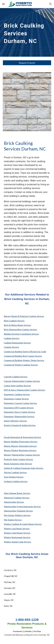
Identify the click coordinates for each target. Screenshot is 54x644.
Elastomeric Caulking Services (17, 394)
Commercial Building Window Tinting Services (24, 360)
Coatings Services (11, 347)
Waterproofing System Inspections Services (22, 507)
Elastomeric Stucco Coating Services (20, 412)
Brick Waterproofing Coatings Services (20, 330)
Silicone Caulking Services (15, 472)
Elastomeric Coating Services (16, 399)
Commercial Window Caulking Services (21, 365)
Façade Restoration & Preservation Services (22, 437)
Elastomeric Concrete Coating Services (20, 403)
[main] (27, 32)
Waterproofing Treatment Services (18, 511)
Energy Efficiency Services (15, 421)
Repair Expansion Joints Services (18, 464)
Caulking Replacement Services (17, 343)
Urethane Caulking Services (16, 481)
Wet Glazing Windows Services (17, 515)
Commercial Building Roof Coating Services (23, 356)
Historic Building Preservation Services (21, 442)
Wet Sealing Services (13, 520)
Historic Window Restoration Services (20, 450)
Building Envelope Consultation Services (21, 334)
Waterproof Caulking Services (17, 498)
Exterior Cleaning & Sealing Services (20, 425)
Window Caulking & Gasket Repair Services (23, 524)
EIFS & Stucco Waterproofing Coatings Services (24, 390)
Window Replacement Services (17, 537)
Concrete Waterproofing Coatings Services (22, 381)
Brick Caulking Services (14, 321)
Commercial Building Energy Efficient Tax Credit (25, 352)
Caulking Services (12, 338)
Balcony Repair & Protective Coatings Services (24, 316)
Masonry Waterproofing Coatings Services (22, 455)
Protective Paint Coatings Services (18, 459)
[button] (3, 4)
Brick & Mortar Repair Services (17, 325)
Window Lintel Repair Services (17, 533)
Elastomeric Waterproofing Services (19, 416)
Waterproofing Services (14, 502)
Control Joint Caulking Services (17, 386)
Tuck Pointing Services (14, 477)
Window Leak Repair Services (17, 529)
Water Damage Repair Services (17, 493)
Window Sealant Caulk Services (17, 542)
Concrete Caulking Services (16, 377)
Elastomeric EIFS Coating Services (19, 408)
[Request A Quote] (27, 63)
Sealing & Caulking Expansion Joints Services (24, 468)
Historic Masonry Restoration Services (20, 446)
